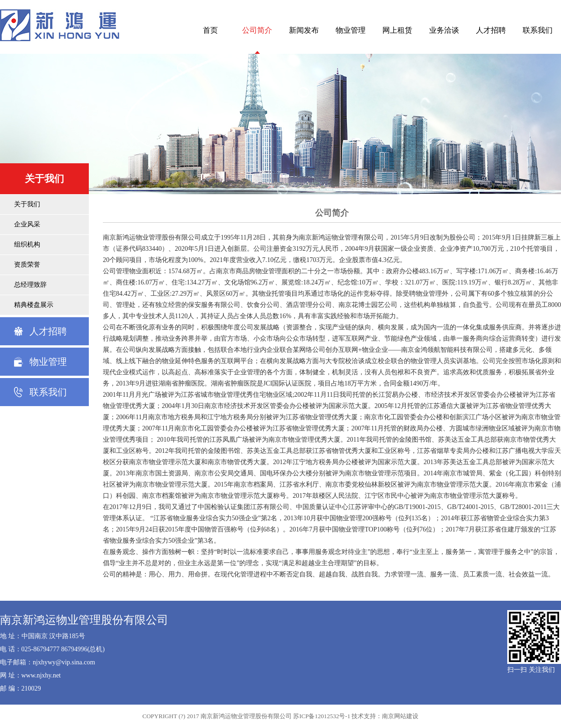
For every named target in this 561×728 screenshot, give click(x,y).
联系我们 (538, 30)
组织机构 (27, 244)
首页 (210, 30)
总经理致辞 (30, 285)
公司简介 (257, 30)
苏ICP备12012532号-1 (322, 716)
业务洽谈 (444, 30)
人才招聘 (491, 30)
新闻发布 (304, 30)
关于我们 (27, 204)
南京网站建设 (400, 716)
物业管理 (351, 30)
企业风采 (27, 224)
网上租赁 (397, 30)
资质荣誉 (27, 265)
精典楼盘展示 (34, 305)
